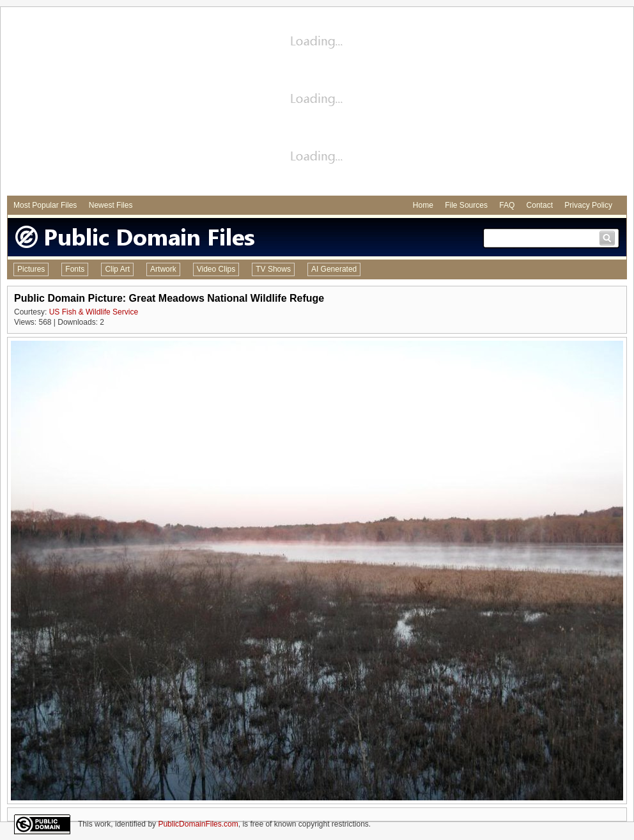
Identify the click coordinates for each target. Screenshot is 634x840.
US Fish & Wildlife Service (94, 312)
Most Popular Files (45, 205)
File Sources (466, 205)
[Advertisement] (317, 103)
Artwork (163, 269)
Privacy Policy (588, 205)
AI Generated (334, 269)
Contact (540, 205)
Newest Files (111, 205)
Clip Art (117, 269)
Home (423, 205)
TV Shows (273, 269)
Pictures (31, 269)
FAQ (507, 205)
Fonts (75, 269)
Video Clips (216, 269)
